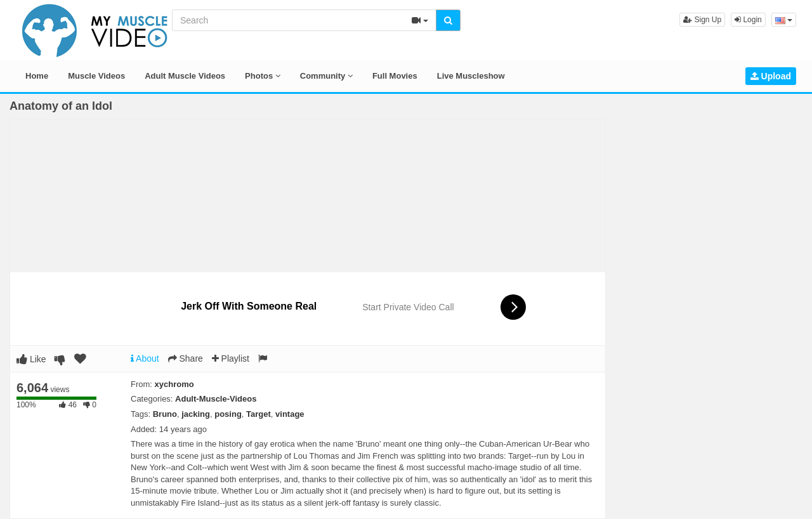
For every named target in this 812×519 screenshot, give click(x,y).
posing (228, 414)
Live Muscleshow (471, 76)
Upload (771, 76)
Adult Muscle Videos (185, 76)
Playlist (231, 358)
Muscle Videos (96, 76)
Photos (263, 76)
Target (259, 414)
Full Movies (395, 76)
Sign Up (702, 20)
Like (31, 359)
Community (326, 76)
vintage (290, 414)
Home (37, 76)
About (145, 358)
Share (186, 358)
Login (748, 20)
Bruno (165, 414)
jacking (196, 414)
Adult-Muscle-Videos (216, 399)
